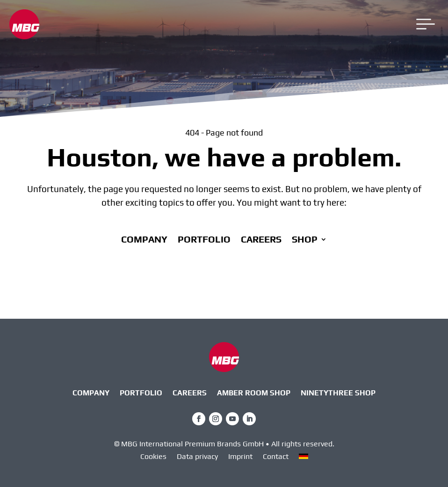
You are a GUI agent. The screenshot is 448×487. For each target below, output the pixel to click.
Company (144, 240)
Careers (261, 240)
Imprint (240, 457)
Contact (276, 457)
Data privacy (197, 457)
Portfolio (204, 240)
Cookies (153, 457)
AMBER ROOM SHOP (254, 394)
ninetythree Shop (338, 394)
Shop (305, 240)
